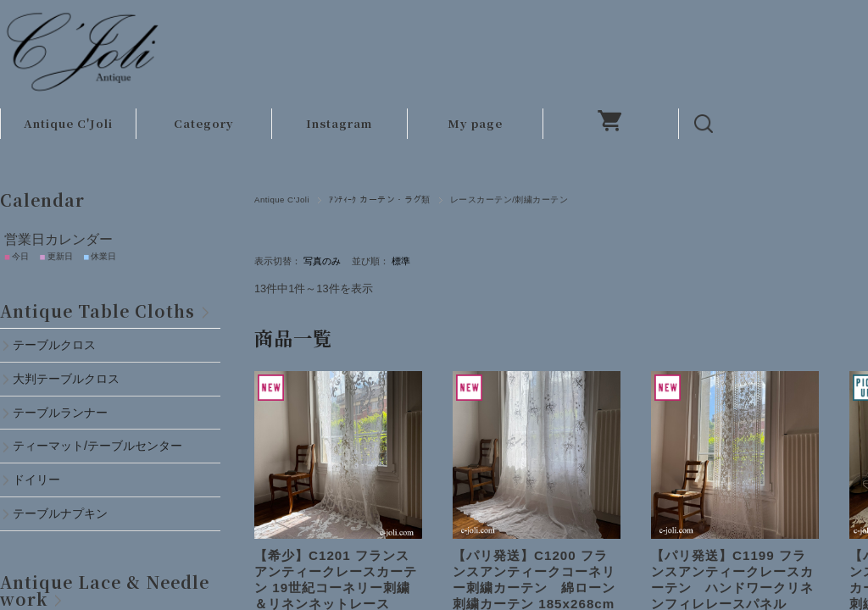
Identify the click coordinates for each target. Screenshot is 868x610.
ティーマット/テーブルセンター (97, 446)
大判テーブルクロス (66, 379)
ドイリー (36, 480)
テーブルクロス (54, 345)
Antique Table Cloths (97, 311)
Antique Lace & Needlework (105, 590)
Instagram (339, 123)
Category (204, 123)
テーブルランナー (60, 413)
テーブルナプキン (66, 513)
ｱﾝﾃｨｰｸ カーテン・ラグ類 (380, 200)
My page (475, 123)
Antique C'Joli (68, 123)
